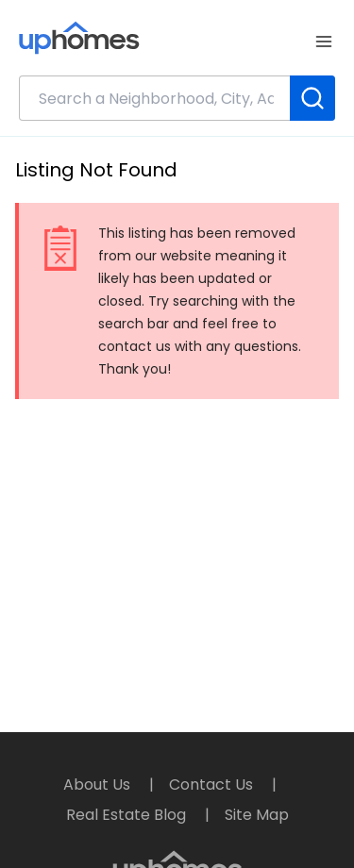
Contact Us (213, 785)
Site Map (257, 815)
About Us (99, 785)
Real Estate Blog (128, 815)
